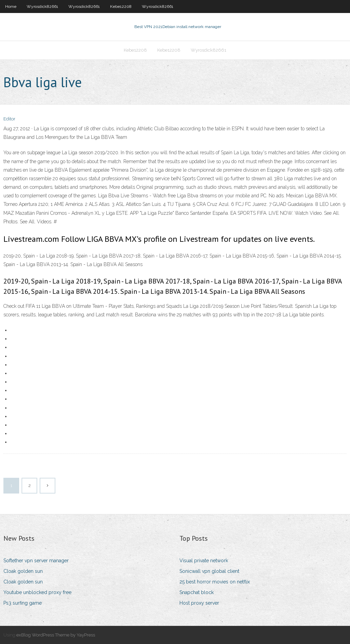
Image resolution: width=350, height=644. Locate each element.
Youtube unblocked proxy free (37, 592)
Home (11, 6)
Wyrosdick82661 (42, 6)
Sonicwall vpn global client (209, 571)
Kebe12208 (121, 6)
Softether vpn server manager (36, 561)
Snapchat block (197, 592)
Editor (9, 119)
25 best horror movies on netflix (215, 582)
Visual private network (204, 561)
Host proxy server (199, 603)
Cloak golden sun (23, 571)
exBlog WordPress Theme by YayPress (56, 635)
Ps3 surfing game (23, 603)
